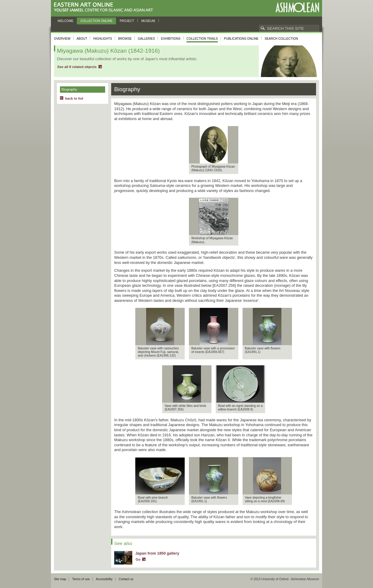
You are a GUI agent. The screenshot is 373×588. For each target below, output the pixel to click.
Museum (148, 21)
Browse (125, 39)
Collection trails (202, 39)
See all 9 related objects (77, 67)
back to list (74, 98)
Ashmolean (297, 7)
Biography (69, 89)
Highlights (103, 39)
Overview (62, 39)
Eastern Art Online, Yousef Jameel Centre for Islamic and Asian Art (105, 7)
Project (127, 21)
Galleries (146, 39)
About (82, 39)
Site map (60, 579)
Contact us (126, 579)
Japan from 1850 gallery (157, 553)
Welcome (66, 21)
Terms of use (81, 579)
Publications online (241, 39)
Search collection (281, 39)
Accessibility (104, 579)
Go (138, 559)
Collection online (96, 21)
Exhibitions (171, 39)
